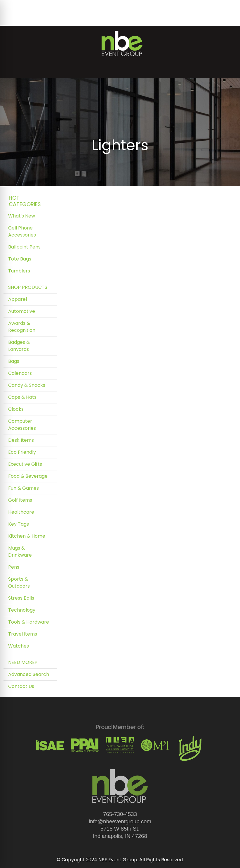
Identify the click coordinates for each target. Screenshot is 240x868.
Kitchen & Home (27, 536)
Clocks (16, 409)
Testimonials (70, 6)
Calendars (20, 373)
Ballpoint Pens (24, 247)
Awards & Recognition (22, 327)
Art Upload (101, 6)
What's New (22, 216)
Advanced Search (29, 674)
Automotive (22, 311)
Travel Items (23, 634)
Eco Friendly (22, 452)
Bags (14, 361)
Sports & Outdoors (19, 583)
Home (12, 6)
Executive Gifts (25, 464)
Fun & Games (24, 488)
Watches (19, 646)
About (30, 6)
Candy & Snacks (27, 385)
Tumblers (19, 271)
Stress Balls (21, 598)
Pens (14, 567)
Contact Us (21, 686)
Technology (22, 610)
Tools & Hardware (29, 622)
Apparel (18, 299)
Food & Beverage (28, 476)
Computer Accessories (22, 425)
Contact (15, 19)
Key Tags (19, 524)
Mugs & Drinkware (20, 552)
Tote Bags (20, 259)
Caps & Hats (22, 397)
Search (175, 6)
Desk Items (21, 440)
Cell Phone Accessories (22, 231)
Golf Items (20, 500)
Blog (46, 6)
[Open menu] (228, 70)
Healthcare (21, 512)
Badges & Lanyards (19, 346)
